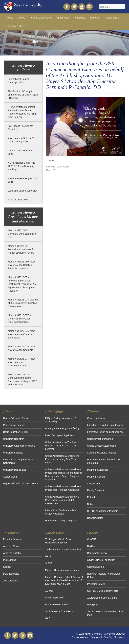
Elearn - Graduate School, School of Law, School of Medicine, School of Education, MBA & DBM (64, 580)
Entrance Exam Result (57, 604)
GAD (48, 618)
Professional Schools (14, 425)
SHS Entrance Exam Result (60, 611)
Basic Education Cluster (16, 432)
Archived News (11, 546)
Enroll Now (63, 18)
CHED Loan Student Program (103, 511)
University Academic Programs (19, 446)
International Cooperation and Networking (19, 461)
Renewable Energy (97, 553)
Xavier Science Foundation (101, 560)
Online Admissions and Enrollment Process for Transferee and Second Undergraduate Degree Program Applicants (64, 475)
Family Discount (96, 490)
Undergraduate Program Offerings (63, 428)
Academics (79, 18)
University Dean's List (14, 470)
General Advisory (96, 418)
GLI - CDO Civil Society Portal (103, 591)
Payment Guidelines (98, 470)
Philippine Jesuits (96, 584)
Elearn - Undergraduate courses (62, 570)
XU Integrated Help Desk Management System (58, 541)
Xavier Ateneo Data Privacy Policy (63, 550)
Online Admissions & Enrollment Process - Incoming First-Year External (62, 446)
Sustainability (112, 18)
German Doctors (96, 567)
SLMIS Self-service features (102, 453)
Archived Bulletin (12, 553)
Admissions (54, 412)
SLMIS (49, 563)
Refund (91, 497)
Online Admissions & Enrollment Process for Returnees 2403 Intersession (62, 500)
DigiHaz (91, 546)
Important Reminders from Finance (105, 425)
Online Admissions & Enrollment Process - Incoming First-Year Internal (62, 459)
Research (95, 18)
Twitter (51, 161)
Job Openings (10, 581)
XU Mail (49, 591)
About (10, 18)
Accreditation (10, 477)
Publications (10, 560)
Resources (11, 533)
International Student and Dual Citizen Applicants (61, 512)
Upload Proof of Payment (100, 439)
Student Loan (94, 484)
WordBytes (93, 605)
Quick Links (55, 533)
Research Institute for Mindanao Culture (104, 575)
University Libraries (13, 453)
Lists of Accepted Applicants (60, 435)
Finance (94, 412)
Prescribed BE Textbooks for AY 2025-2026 (104, 461)
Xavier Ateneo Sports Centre (102, 598)
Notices (91, 504)
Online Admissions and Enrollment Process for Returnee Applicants (63, 488)
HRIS (48, 556)
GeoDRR (92, 539)
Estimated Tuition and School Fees (105, 432)
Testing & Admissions (41, 18)
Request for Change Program (61, 521)
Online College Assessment (102, 446)
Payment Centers (96, 477)
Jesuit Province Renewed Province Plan (105, 613)
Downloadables (95, 518)
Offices (21, 18)
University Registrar (13, 439)
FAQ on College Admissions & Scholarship (61, 420)
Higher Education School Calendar (21, 483)
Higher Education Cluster (16, 418)
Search (7, 567)
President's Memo (16, 26)
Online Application (55, 598)
